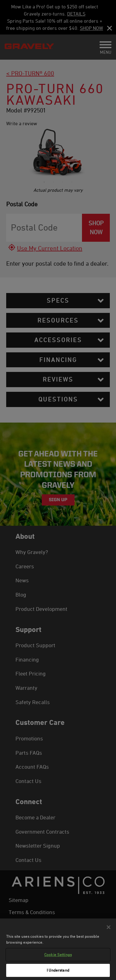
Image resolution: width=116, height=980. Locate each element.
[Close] (109, 928)
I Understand (58, 972)
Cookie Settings (58, 956)
